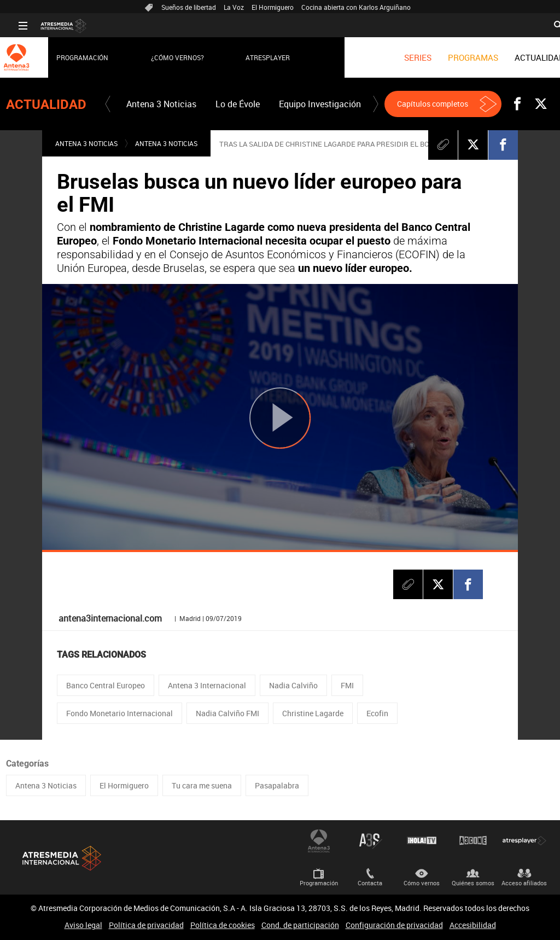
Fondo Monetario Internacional (119, 713)
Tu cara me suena (202, 785)
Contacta (370, 883)
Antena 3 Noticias (161, 104)
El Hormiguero (273, 7)
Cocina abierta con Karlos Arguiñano (356, 7)
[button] (108, 104)
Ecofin (377, 713)
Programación (70, 57)
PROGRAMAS (460, 57)
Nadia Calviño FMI (227, 713)
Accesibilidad (473, 925)
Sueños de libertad (189, 7)
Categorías (27, 764)
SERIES (405, 57)
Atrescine (473, 840)
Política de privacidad (146, 925)
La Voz (234, 7)
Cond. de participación (300, 925)
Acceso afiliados (524, 883)
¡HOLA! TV (422, 840)
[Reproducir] (280, 418)
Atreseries (370, 840)
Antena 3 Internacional (207, 685)
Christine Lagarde (313, 713)
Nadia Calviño (293, 685)
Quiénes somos (473, 883)
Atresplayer (255, 57)
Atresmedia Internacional (61, 858)
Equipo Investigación (320, 104)
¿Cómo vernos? (165, 57)
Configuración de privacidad (394, 925)
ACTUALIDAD (527, 57)
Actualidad (46, 105)
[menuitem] (405, 57)
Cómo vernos (422, 883)
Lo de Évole (238, 104)
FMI (347, 685)
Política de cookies (223, 925)
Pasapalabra (277, 785)
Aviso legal (83, 925)
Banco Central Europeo (106, 685)
